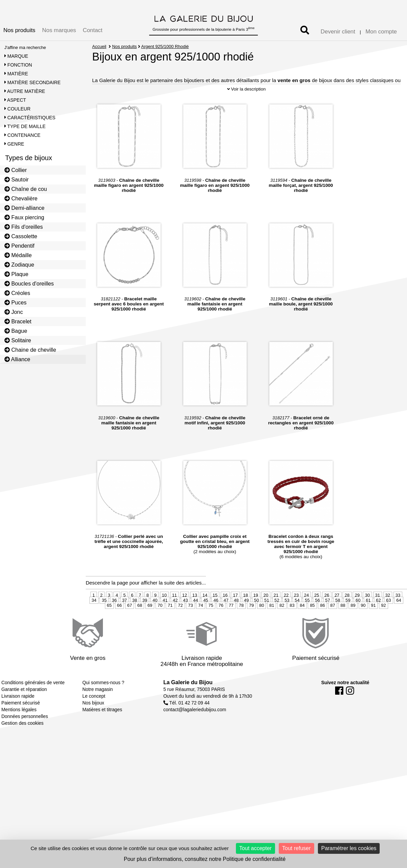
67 (130, 625)
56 (317, 620)
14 (205, 615)
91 (373, 625)
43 (185, 620)
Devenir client (338, 32)
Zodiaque (19, 265)
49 (246, 620)
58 (338, 620)
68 (140, 625)
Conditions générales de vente (33, 702)
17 (235, 615)
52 (277, 620)
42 (175, 620)
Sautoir (17, 179)
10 (164, 615)
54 (297, 620)
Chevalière (21, 198)
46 (216, 620)
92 (383, 625)
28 (347, 615)
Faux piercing (24, 217)
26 (327, 615)
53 (287, 620)
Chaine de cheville (30, 350)
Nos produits (19, 30)
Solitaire (18, 340)
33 (398, 615)
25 (317, 615)
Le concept (94, 716)
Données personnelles (25, 736)
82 (282, 625)
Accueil (99, 46)
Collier (16, 170)
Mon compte (381, 32)
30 (367, 615)
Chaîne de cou (26, 189)
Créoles (17, 293)
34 (94, 620)
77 (231, 625)
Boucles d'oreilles (29, 283)
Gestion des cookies (22, 743)
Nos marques (59, 30)
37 (125, 620)
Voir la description (246, 109)
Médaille (18, 255)
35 (104, 620)
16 (225, 615)
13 (195, 615)
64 (399, 620)
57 (328, 620)
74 (200, 625)
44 (195, 620)
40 (155, 620)
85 (312, 625)
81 (272, 625)
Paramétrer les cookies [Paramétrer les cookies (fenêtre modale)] (349, 848)
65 (109, 625)
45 (206, 620)
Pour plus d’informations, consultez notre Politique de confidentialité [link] (205, 859)
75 (211, 625)
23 (296, 615)
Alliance (17, 359)
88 (343, 625)
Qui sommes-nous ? (103, 702)
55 (307, 620)
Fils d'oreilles (24, 227)
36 (114, 620)
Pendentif (19, 246)
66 (119, 625)
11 (174, 615)
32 (388, 615)
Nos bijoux (93, 722)
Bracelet (18, 321)
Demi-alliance (24, 208)
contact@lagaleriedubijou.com (195, 729)
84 (302, 625)
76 (221, 625)
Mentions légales (19, 729)
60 (358, 620)
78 (241, 625)
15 (215, 615)
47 (226, 620)
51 (267, 620)
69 (150, 625)
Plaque (16, 274)
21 (276, 615)
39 (145, 620)
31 (378, 615)
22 (286, 615)
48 (236, 620)
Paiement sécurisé (21, 722)
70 (160, 625)
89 (353, 625)
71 (170, 625)
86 (322, 625)
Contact (92, 30)
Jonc (14, 312)
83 (292, 625)
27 (337, 615)
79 (251, 625)
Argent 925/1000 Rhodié (165, 46)
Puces (16, 302)
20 (266, 615)
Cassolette (21, 236)
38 (135, 620)
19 (255, 615)
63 (388, 620)
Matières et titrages (102, 729)
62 (378, 620)
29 (357, 615)
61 (368, 620)
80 (262, 625)
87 (333, 625)
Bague (16, 331)
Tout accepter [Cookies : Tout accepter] (255, 848)
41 (165, 620)
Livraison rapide (18, 716)
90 (363, 625)
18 (245, 615)
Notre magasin (98, 709)
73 (190, 625)
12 (185, 615)
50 (256, 620)
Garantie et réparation (24, 709)
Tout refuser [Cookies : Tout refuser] (296, 848)
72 (180, 625)
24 (306, 615)
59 (348, 620)
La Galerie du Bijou (188, 702)
